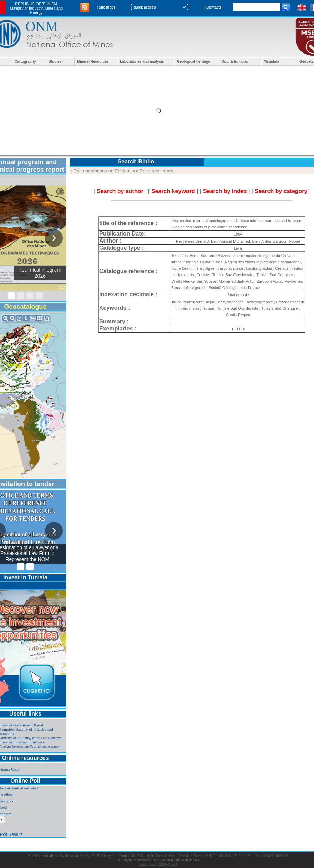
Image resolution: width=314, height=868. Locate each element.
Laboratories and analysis (142, 62)
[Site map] (106, 7)
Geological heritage (194, 62)
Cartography (25, 62)
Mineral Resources (93, 62)
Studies (55, 62)
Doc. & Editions (235, 62)
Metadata (271, 62)
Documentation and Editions (103, 171)
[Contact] (213, 7)
